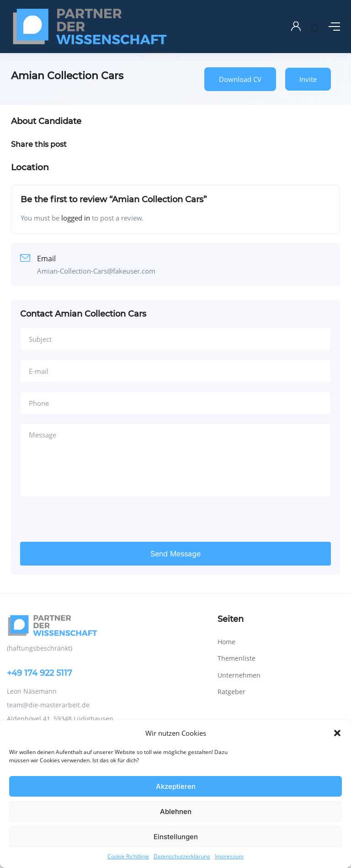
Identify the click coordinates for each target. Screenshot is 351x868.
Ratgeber (231, 656)
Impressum (229, 856)
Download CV (240, 79)
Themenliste (237, 623)
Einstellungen (176, 837)
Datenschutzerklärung (182, 856)
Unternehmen (239, 639)
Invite (308, 79)
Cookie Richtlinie (128, 856)
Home (226, 606)
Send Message (175, 518)
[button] (337, 733)
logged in (76, 218)
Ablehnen (176, 811)
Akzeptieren (176, 786)
